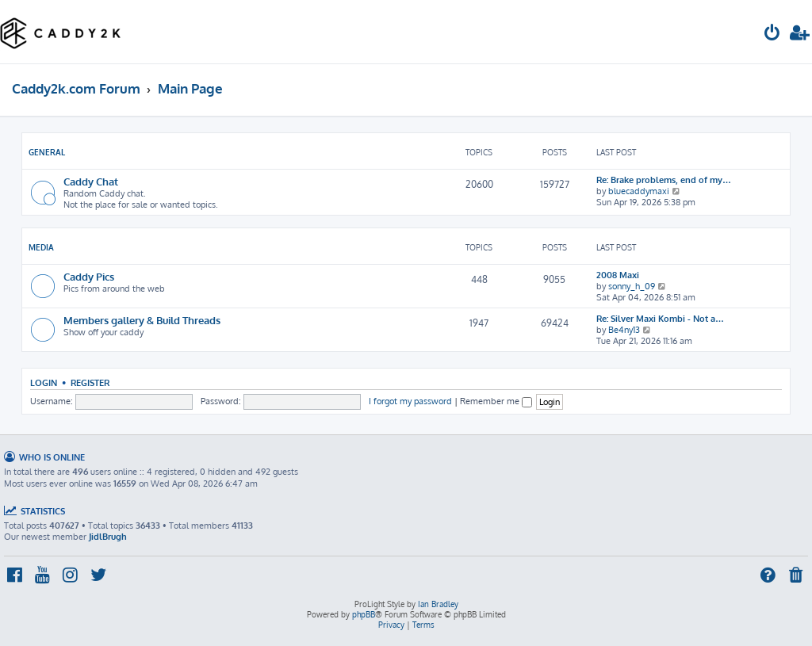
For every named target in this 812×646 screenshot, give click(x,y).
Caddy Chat (91, 181)
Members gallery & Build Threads (142, 320)
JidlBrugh (108, 537)
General (47, 152)
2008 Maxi (618, 275)
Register (90, 382)
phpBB (364, 614)
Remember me (496, 401)
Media (41, 247)
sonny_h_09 (632, 286)
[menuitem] (772, 34)
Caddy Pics (89, 276)
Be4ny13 (624, 330)
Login (44, 382)
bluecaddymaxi (639, 191)
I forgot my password (410, 401)
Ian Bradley (438, 604)
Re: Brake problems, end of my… (664, 180)
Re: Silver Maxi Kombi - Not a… (660, 319)
